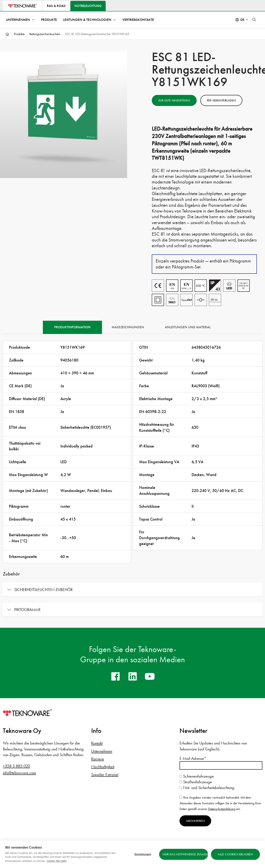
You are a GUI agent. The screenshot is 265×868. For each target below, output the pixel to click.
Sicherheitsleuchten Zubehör (43, 590)
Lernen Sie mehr (57, 861)
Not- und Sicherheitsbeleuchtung (207, 788)
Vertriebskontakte (138, 20)
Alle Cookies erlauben (235, 854)
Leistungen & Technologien (87, 20)
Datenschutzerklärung (222, 809)
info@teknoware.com (19, 773)
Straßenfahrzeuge (196, 782)
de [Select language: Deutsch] (242, 20)
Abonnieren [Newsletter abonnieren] (195, 821)
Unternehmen (18, 20)
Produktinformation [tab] (72, 327)
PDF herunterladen (221, 100)
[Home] (7, 34)
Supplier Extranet (105, 775)
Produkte (49, 20)
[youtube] (150, 676)
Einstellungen (143, 854)
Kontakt (97, 743)
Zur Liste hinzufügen (174, 100)
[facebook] (115, 676)
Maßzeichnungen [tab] (128, 327)
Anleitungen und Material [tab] (188, 327)
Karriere (98, 759)
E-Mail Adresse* (193, 758)
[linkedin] (133, 676)
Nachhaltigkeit (103, 767)
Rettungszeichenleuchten (45, 34)
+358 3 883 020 (16, 766)
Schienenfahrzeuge (197, 776)
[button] (254, 20)
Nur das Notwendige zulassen (185, 854)
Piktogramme (28, 610)
